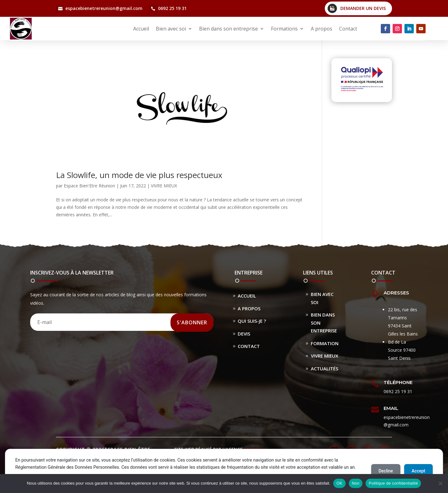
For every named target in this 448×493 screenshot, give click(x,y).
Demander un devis (363, 8)
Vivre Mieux (324, 356)
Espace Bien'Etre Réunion (89, 186)
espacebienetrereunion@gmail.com (104, 8)
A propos (322, 29)
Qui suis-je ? (252, 321)
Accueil (141, 29)
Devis (244, 334)
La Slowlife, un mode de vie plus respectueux (139, 175)
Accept (418, 471)
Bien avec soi (171, 29)
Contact (348, 29)
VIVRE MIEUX (164, 186)
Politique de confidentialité (393, 483)
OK (339, 483)
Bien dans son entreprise (229, 29)
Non (356, 483)
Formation (325, 343)
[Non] (440, 483)
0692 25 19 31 (172, 8)
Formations (284, 29)
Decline (386, 471)
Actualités (324, 369)
